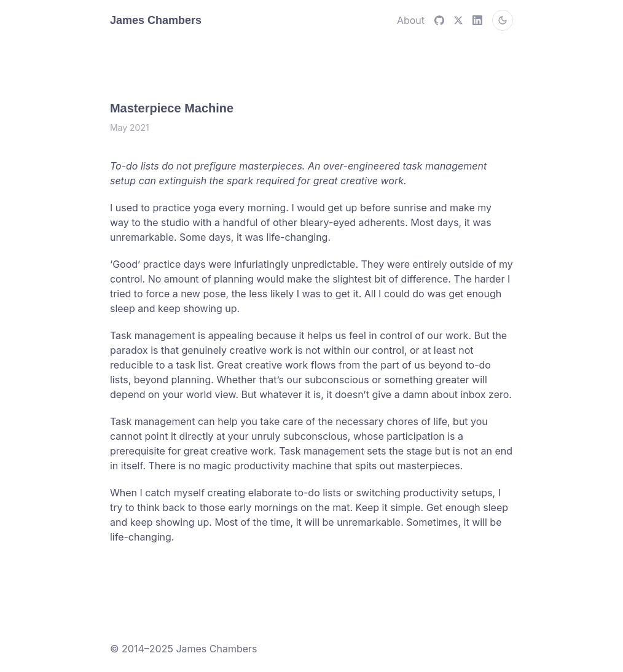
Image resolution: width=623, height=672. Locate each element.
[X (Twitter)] (458, 20)
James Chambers (156, 20)
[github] (439, 20)
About (411, 20)
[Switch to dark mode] (503, 20)
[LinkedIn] (477, 20)
